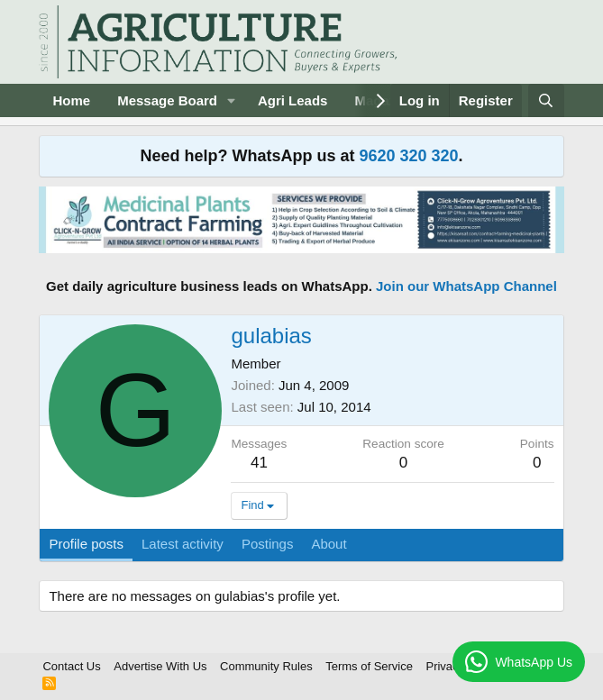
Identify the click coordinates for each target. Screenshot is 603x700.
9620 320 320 (408, 156)
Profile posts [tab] (86, 544)
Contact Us (71, 666)
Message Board (167, 100)
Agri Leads (293, 100)
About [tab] (329, 544)
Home (71, 100)
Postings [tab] (268, 544)
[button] (232, 100)
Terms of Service (369, 666)
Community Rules (266, 666)
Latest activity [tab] (183, 544)
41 (259, 463)
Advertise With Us (160, 666)
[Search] (546, 100)
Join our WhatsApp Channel (466, 286)
